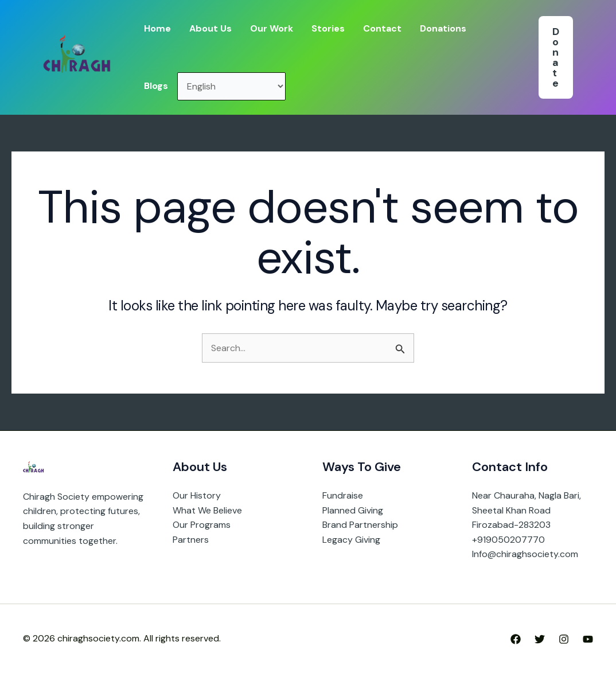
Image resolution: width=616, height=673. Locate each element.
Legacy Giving (351, 540)
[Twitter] (540, 639)
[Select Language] (231, 86)
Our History (197, 495)
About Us (210, 28)
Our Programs (202, 525)
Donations (443, 28)
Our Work (272, 28)
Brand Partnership (360, 525)
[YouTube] (588, 639)
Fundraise (343, 495)
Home (157, 28)
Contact (382, 28)
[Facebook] (516, 639)
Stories (328, 28)
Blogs (156, 86)
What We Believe (207, 510)
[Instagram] (564, 639)
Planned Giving (353, 510)
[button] (556, 57)
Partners (191, 540)
